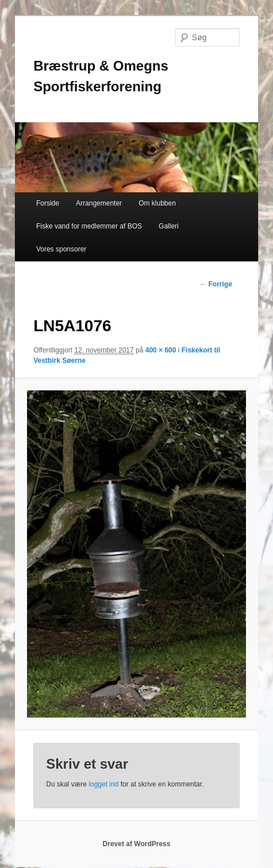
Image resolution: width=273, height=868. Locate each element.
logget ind (103, 784)
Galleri (169, 226)
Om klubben (157, 203)
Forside (48, 203)
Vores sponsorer (61, 249)
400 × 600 (161, 350)
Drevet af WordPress (137, 844)
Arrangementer (99, 203)
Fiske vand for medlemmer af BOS (89, 226)
